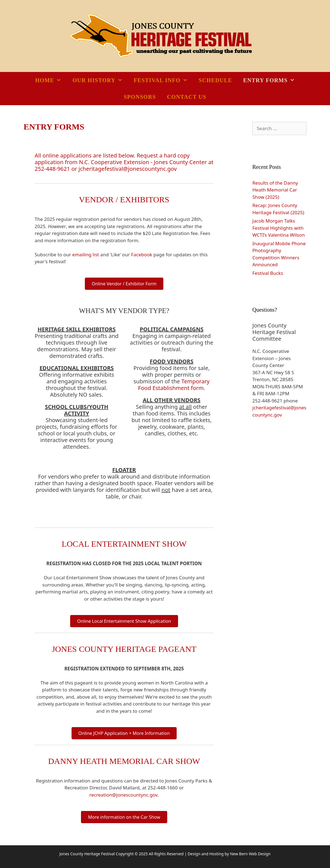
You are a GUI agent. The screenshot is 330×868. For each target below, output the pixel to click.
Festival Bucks (268, 273)
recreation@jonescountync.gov (123, 795)
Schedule (215, 80)
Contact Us (187, 97)
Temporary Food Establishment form (174, 385)
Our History (100, 80)
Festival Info (163, 80)
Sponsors (140, 97)
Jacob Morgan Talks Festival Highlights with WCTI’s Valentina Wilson (279, 228)
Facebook (142, 255)
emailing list (86, 255)
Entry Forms (272, 80)
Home (51, 80)
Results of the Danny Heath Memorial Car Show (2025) (275, 190)
